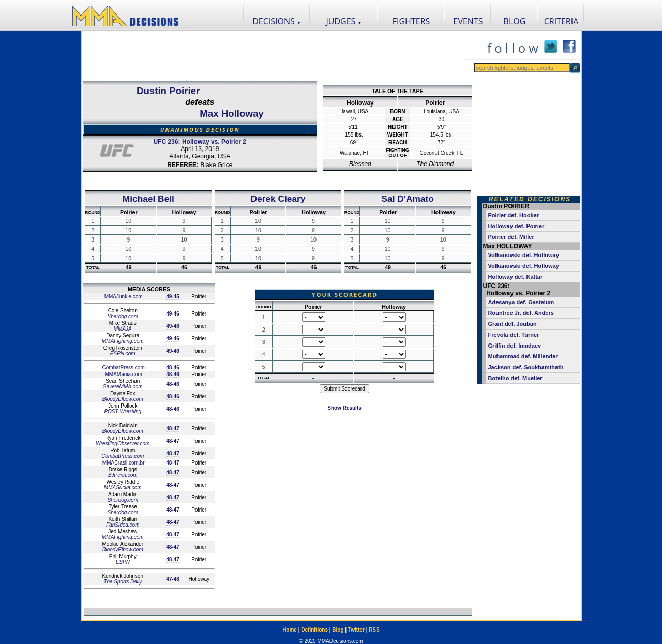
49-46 (173, 314)
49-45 (173, 297)
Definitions (314, 630)
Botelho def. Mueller (515, 378)
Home (290, 630)
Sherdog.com (123, 316)
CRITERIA (561, 21)
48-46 (173, 368)
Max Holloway (231, 114)
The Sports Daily (123, 582)
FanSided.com (123, 525)
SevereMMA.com (123, 387)
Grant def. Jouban (513, 324)
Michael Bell (148, 199)
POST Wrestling (123, 411)
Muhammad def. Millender (523, 356)
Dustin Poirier (168, 91)
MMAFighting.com (123, 341)
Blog (338, 630)
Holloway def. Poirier (516, 226)
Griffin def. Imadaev (515, 346)
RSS (374, 630)
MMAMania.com (123, 374)
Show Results (344, 408)
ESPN (123, 562)
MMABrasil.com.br (123, 463)
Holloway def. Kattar (516, 277)
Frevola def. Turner (514, 335)
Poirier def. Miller (511, 237)
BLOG (515, 21)
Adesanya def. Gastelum (521, 302)
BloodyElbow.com (123, 399)
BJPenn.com (123, 475)
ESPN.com (123, 354)
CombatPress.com (123, 368)
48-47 (173, 429)
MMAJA (123, 329)
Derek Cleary (278, 199)
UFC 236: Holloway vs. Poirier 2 (200, 142)
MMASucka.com (123, 488)
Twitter (356, 630)
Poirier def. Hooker (514, 215)
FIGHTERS (411, 21)
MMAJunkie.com (123, 297)
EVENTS (468, 21)
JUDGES (344, 21)
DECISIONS (277, 21)
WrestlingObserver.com (123, 444)
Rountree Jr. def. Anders (521, 313)
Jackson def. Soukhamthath (526, 367)
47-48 (173, 579)
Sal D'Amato (407, 199)
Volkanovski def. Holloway (524, 255)
